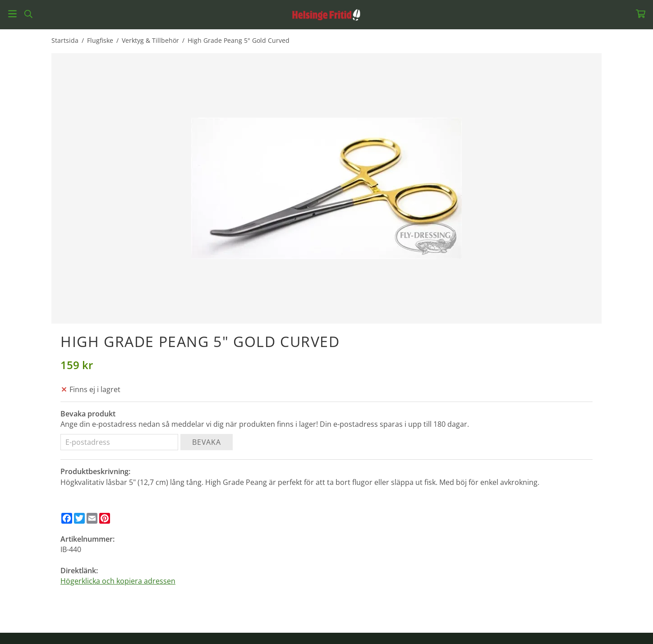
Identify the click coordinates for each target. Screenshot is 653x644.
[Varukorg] (641, 14)
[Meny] (12, 14)
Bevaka (207, 442)
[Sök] (28, 14)
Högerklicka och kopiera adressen (118, 581)
